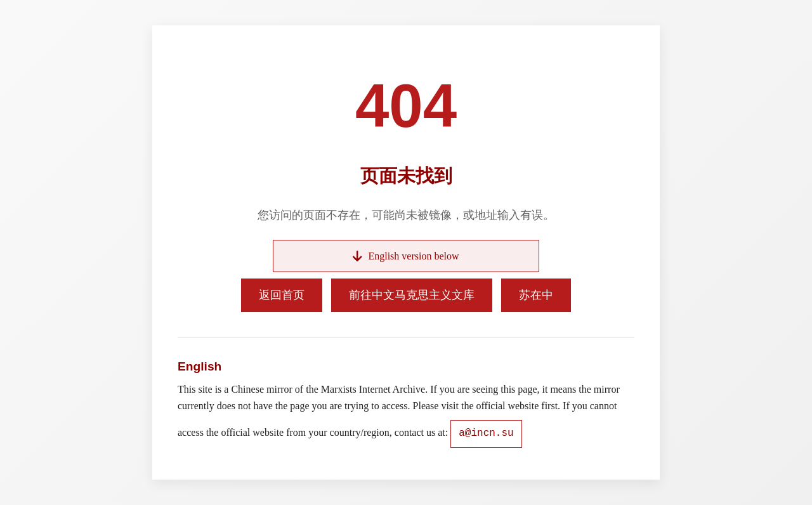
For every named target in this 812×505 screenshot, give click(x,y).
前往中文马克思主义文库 (412, 295)
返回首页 (282, 295)
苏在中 (536, 295)
